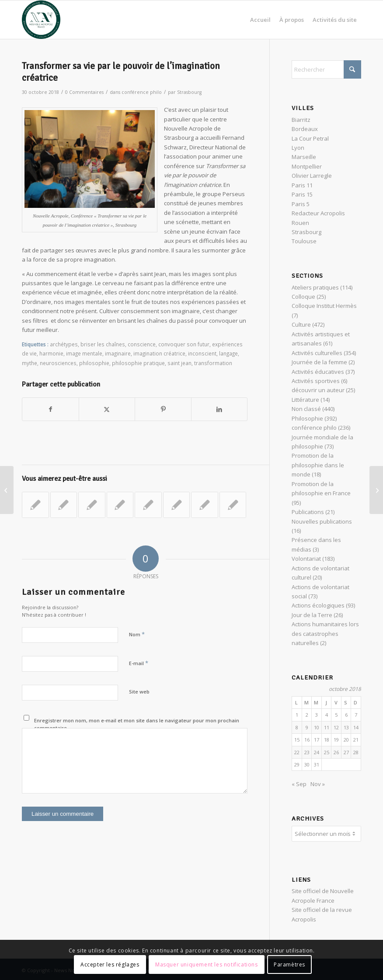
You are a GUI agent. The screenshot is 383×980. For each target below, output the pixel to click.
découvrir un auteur (318, 390)
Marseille (304, 157)
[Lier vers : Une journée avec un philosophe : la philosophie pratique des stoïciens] (177, 505)
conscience (142, 344)
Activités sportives (316, 381)
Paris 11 (302, 185)
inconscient (202, 353)
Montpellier (307, 166)
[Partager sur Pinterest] (163, 409)
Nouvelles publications (322, 521)
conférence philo (142, 92)
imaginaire (118, 353)
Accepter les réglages (110, 964)
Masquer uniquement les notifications (207, 964)
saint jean (179, 363)
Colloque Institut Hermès (324, 306)
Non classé (306, 409)
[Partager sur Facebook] (50, 409)
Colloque (303, 297)
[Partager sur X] (107, 409)
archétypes (64, 344)
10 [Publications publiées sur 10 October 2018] (317, 727)
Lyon (298, 148)
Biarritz (301, 120)
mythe (30, 363)
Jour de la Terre (312, 615)
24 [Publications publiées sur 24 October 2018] (317, 752)
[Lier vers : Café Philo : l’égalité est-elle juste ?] (64, 505)
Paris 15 (302, 194)
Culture (301, 324)
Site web (139, 692)
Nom (137, 634)
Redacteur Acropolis (318, 213)
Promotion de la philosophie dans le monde (318, 465)
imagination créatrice (159, 353)
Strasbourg (189, 92)
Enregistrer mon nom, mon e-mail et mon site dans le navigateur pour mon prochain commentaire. (137, 724)
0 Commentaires (84, 92)
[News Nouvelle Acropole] (41, 20)
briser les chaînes (103, 344)
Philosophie (307, 418)
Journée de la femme (319, 362)
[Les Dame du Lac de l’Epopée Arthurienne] (7, 490)
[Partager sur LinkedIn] (219, 409)
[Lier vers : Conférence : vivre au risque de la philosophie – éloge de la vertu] (148, 505)
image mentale (84, 353)
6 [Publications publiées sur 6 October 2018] (346, 715)
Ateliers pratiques (315, 287)
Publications (308, 512)
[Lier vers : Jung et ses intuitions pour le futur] (92, 505)
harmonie (51, 353)
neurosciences (58, 363)
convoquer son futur (184, 344)
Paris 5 (301, 204)
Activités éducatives (318, 372)
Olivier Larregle (312, 176)
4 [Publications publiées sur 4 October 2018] (327, 715)
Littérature (305, 400)
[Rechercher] (326, 69)
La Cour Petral (310, 138)
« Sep (299, 784)
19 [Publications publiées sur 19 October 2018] (336, 740)
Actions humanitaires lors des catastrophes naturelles (325, 633)
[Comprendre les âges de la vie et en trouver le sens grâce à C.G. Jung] (376, 490)
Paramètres (289, 964)
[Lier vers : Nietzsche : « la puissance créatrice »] (35, 505)
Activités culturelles (317, 353)
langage (228, 353)
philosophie (94, 363)
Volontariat (306, 559)
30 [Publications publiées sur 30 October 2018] (307, 764)
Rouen (300, 223)
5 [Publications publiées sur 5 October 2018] (336, 715)
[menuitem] (260, 20)
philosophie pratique (138, 363)
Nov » (318, 784)
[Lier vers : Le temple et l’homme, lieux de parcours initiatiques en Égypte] (205, 505)
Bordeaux (305, 129)
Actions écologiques (318, 605)
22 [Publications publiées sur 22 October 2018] (297, 752)
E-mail (139, 663)
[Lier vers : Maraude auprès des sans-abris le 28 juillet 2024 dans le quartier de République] (120, 505)
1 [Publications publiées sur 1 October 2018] (297, 715)
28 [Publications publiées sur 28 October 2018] (356, 752)
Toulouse (304, 241)
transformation (213, 363)
